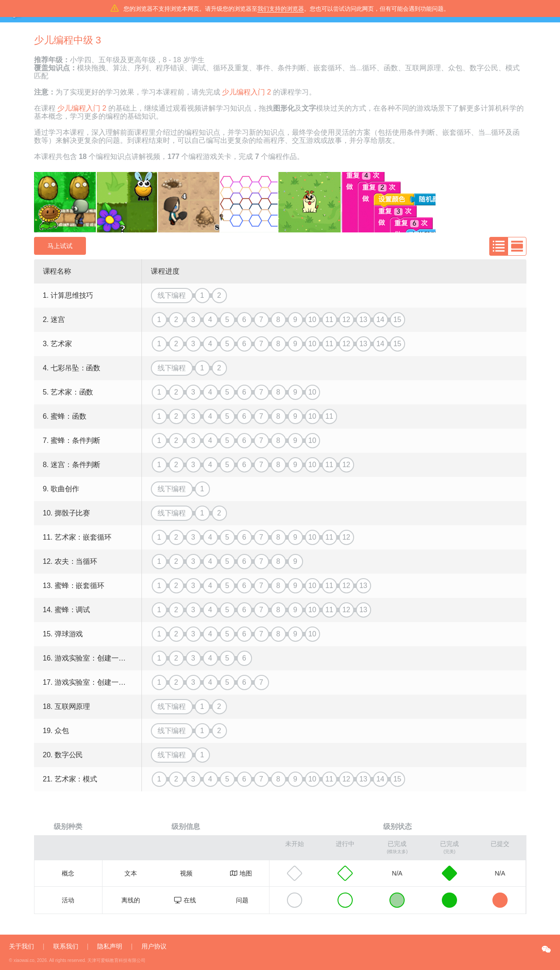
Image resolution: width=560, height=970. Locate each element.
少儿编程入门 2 (246, 92)
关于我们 (21, 946)
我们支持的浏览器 (281, 9)
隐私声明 (110, 946)
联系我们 (66, 946)
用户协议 (154, 946)
